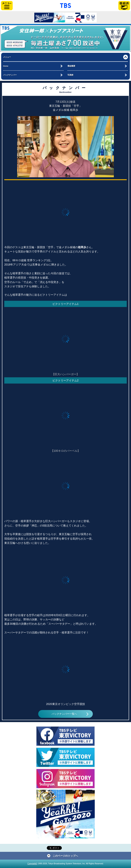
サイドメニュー (7, 6)
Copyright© (32, 864)
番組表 (124, 6)
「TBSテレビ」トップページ (65, 5)
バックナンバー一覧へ (64, 714)
